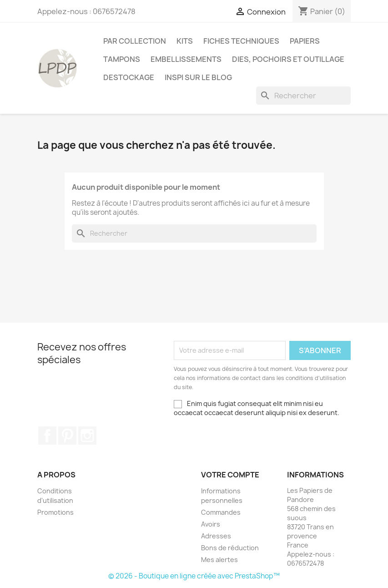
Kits (185, 41)
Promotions (55, 512)
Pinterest (67, 436)
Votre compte (230, 475)
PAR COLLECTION (135, 41)
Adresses (216, 536)
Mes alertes (219, 560)
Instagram (87, 436)
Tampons (122, 59)
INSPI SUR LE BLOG (198, 77)
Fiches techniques (241, 41)
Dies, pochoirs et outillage (288, 59)
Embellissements (186, 59)
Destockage (129, 77)
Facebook (47, 436)
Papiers (305, 41)
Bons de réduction (230, 548)
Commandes (221, 512)
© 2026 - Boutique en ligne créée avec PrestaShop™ (194, 576)
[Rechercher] (303, 96)
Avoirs (211, 524)
